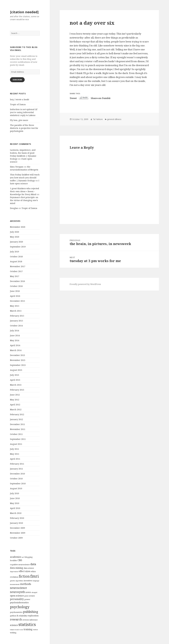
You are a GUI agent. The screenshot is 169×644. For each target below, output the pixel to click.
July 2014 (15, 331)
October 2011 (16, 434)
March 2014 (16, 350)
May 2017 (15, 276)
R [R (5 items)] (17, 616)
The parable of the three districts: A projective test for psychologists (24, 128)
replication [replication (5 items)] (33, 616)
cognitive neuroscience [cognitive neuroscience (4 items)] (20, 564)
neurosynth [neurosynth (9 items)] (17, 592)
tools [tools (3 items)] (21, 630)
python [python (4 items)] (13, 616)
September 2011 (18, 439)
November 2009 (18, 533)
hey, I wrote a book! (20, 99)
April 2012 (15, 405)
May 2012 (15, 400)
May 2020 (15, 237)
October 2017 (16, 271)
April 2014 (15, 345)
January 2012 (16, 419)
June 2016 (15, 291)
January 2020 (16, 242)
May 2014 (15, 340)
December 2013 (17, 355)
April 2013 (15, 380)
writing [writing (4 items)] (13, 633)
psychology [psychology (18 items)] (20, 607)
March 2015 (16, 311)
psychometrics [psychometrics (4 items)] (16, 612)
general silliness (114, 119)
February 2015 (17, 316)
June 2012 (15, 395)
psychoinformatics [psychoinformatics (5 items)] (19, 602)
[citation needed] (24, 12)
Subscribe (17, 80)
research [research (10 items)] (16, 619)
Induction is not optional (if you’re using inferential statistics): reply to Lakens (24, 112)
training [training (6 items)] (28, 629)
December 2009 (17, 528)
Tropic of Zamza (18, 104)
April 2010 (15, 508)
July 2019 (15, 252)
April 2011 (15, 459)
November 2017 (18, 266)
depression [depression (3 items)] (14, 572)
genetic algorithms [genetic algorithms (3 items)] (17, 581)
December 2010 (17, 474)
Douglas (14, 208)
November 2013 (18, 360)
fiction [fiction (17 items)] (24, 576)
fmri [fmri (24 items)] (35, 576)
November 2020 (18, 227)
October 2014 (16, 326)
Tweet (73, 98)
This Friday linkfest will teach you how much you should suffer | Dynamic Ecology (25, 178)
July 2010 (15, 493)
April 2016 (15, 296)
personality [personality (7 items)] (17, 599)
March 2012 (16, 409)
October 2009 (16, 538)
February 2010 (17, 518)
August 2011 (16, 444)
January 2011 (16, 469)
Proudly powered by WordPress (85, 284)
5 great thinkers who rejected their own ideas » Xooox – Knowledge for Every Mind (25, 191)
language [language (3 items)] (36, 581)
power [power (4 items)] (27, 599)
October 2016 (16, 286)
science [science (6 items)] (14, 625)
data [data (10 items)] (33, 564)
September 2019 (18, 247)
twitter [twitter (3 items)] (35, 630)
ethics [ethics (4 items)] (33, 571)
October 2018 (16, 257)
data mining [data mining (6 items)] (17, 568)
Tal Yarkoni (98, 119)
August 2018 (16, 261)
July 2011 (15, 449)
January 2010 (16, 523)
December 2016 (17, 281)
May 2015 (15, 306)
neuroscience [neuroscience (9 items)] (18, 588)
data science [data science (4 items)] (29, 568)
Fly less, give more (19, 120)
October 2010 (16, 479)
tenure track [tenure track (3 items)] (14, 630)
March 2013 (16, 385)
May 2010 (15, 503)
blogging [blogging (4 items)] (29, 557)
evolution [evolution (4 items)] (14, 577)
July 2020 (15, 232)
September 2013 (18, 365)
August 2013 (16, 370)
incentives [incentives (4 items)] (28, 581)
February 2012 (17, 414)
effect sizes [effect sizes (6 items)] (24, 571)
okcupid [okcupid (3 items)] (34, 592)
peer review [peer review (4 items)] (30, 596)
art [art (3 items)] (23, 557)
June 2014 (15, 335)
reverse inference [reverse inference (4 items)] (30, 620)
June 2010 (15, 498)
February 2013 (17, 390)
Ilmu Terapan (17, 167)
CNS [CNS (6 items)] (20, 560)
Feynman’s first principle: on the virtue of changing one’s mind (24, 200)
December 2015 (17, 301)
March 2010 (16, 513)
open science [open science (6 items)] (17, 596)
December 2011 (17, 424)
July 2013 (15, 375)
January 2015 (16, 321)
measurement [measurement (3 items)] (15, 584)
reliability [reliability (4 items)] (23, 616)
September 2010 (18, 483)
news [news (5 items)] (28, 592)
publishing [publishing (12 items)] (31, 612)
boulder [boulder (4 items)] (14, 560)
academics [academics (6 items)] (16, 557)
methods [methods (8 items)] (26, 584)
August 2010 (16, 488)
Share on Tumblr (101, 98)
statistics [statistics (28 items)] (27, 624)
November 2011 (18, 429)
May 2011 (15, 454)
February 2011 (17, 464)
